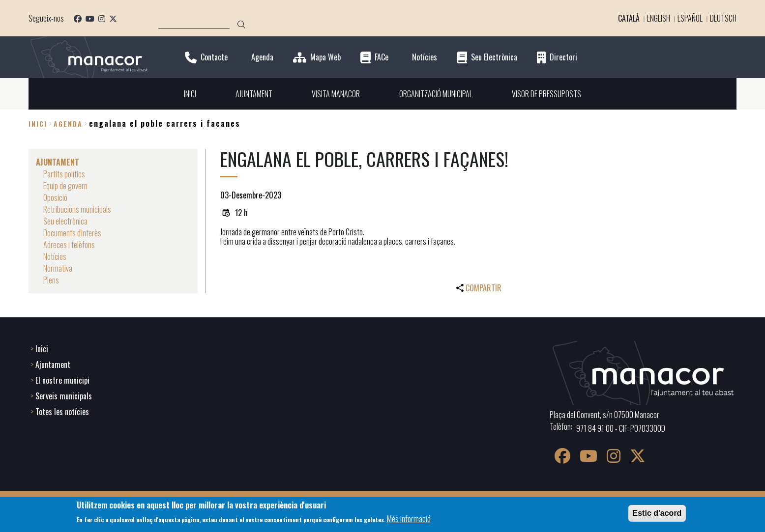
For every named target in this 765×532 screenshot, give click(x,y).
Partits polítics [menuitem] (64, 174)
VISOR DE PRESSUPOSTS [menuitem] (546, 94)
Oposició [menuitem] (55, 197)
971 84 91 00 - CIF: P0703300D (621, 428)
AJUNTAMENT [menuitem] (254, 94)
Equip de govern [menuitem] (65, 186)
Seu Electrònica (494, 57)
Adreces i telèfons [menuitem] (69, 245)
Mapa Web (325, 57)
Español (690, 18)
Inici (38, 124)
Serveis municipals (64, 396)
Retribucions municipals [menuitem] (77, 209)
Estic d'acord (657, 513)
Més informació (409, 519)
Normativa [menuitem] (58, 268)
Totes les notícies (62, 412)
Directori (563, 57)
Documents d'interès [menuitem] (72, 233)
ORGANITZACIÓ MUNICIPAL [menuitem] (436, 94)
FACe (382, 57)
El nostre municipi (62, 380)
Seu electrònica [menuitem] (65, 221)
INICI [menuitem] (190, 94)
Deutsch (723, 18)
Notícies (425, 57)
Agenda (262, 57)
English (659, 18)
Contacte (214, 57)
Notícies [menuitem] (55, 256)
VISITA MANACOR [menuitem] (336, 94)
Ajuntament (53, 364)
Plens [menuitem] (51, 280)
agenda (68, 124)
